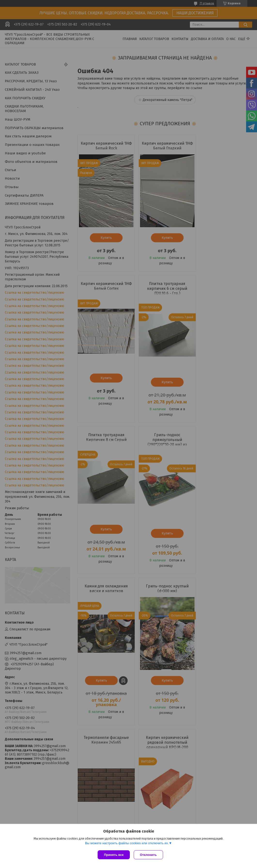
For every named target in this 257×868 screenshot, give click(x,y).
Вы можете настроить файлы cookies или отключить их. (127, 844)
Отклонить (149, 855)
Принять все (114, 855)
